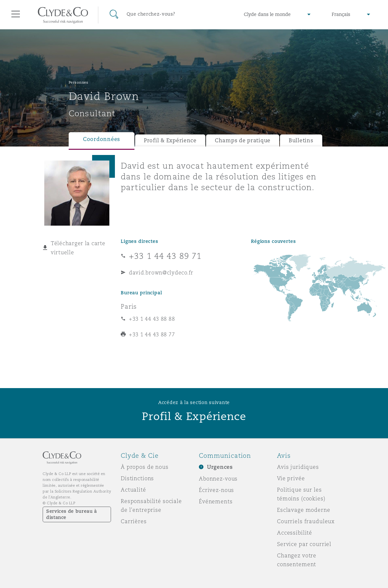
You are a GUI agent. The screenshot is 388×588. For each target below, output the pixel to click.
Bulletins (301, 140)
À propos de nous (145, 467)
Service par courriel (304, 544)
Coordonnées (102, 139)
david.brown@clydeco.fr (161, 273)
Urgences (220, 467)
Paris (129, 306)
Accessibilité (295, 533)
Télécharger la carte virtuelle (78, 248)
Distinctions (137, 478)
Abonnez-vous (218, 479)
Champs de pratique (243, 140)
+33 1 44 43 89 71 (165, 256)
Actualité (133, 490)
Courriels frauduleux (306, 521)
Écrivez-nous (216, 490)
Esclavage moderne (304, 510)
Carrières (134, 521)
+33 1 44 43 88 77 (152, 334)
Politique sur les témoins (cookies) (301, 494)
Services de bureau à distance (72, 514)
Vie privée (291, 478)
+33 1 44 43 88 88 (152, 319)
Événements (216, 501)
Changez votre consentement (297, 560)
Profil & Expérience (170, 140)
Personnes (79, 82)
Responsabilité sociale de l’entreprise (151, 505)
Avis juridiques (298, 467)
